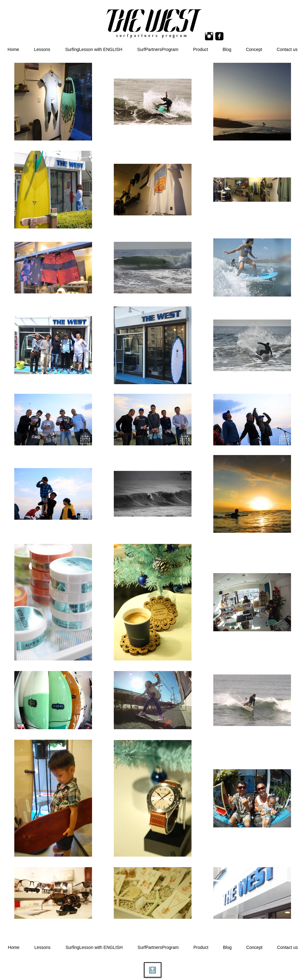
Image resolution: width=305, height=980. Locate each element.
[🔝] (153, 970)
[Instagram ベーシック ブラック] (209, 36)
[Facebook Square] (219, 36)
